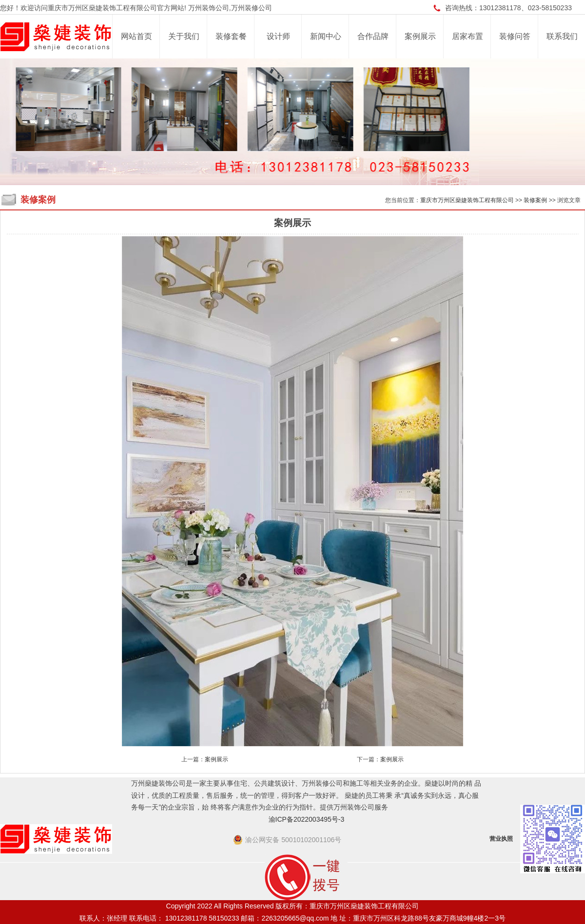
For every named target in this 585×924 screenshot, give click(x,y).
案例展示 (420, 36)
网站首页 (136, 36)
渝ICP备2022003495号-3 (307, 819)
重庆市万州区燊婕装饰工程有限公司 (467, 200)
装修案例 (535, 200)
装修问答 (515, 36)
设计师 (278, 36)
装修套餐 (231, 36)
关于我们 (184, 36)
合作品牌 (373, 36)
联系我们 (562, 36)
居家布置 (468, 36)
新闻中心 (326, 36)
